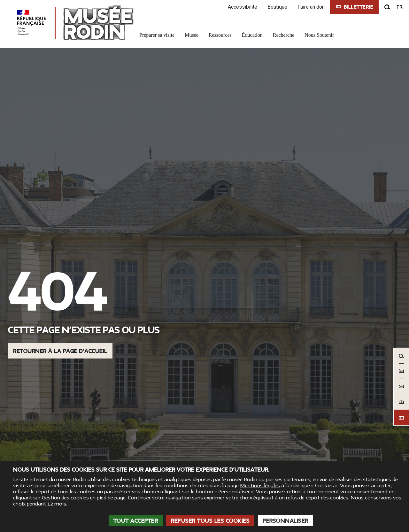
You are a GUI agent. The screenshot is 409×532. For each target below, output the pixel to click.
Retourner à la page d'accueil (60, 351)
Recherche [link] (284, 35)
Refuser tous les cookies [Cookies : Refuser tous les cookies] (210, 521)
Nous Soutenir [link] (319, 35)
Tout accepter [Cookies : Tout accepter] (136, 521)
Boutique (277, 7)
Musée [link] (192, 35)
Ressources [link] (220, 35)
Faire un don (311, 7)
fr (400, 7)
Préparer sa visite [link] (157, 35)
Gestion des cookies (65, 498)
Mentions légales (260, 486)
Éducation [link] (252, 35)
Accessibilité (243, 7)
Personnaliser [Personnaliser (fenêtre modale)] (286, 521)
